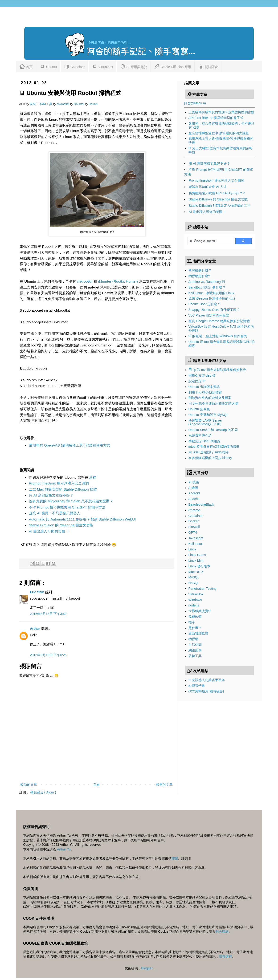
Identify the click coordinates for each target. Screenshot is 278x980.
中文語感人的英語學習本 (207, 680)
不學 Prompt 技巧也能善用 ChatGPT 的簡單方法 (67, 507)
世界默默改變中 (200, 611)
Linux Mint (196, 561)
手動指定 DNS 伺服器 (204, 441)
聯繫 (175, 858)
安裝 (33, 104)
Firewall (194, 527)
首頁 (26, 66)
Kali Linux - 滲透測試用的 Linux (211, 293)
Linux (192, 549)
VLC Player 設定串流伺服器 (209, 315)
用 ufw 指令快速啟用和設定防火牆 (213, 403)
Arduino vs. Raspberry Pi (207, 282)
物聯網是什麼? (199, 276)
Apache (194, 499)
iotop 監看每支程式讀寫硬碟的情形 (214, 447)
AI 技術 (194, 482)
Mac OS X (196, 572)
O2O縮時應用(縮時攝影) (206, 691)
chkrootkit (63, 104)
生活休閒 (195, 645)
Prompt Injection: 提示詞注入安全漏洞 (59, 483)
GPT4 (193, 533)
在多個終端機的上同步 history (210, 458)
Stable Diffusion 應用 (173, 66)
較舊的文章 (164, 785)
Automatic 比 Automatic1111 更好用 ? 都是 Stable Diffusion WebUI (82, 519)
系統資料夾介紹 (200, 435)
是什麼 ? (195, 628)
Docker (194, 521)
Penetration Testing (203, 589)
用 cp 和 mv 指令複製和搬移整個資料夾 (217, 370)
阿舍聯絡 (222, 931)
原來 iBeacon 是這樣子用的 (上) (212, 298)
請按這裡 (225, 956)
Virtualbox (102, 66)
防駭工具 (47, 104)
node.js (194, 605)
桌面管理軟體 (198, 633)
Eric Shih (38, 592)
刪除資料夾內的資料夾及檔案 (210, 398)
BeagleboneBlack (201, 504)
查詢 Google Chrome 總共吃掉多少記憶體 (219, 321)
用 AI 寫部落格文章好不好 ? (51, 495)
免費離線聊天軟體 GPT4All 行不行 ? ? (217, 193)
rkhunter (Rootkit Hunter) (118, 281)
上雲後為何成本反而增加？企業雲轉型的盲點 (221, 112)
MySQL (194, 577)
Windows (195, 600)
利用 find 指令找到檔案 (205, 392)
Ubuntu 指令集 (199, 409)
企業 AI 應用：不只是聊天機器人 (55, 513)
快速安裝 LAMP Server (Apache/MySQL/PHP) (205, 422)
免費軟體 (195, 617)
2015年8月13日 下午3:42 (48, 614)
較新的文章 (29, 785)
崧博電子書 (197, 686)
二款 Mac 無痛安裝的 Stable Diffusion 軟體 (63, 489)
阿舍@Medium (195, 103)
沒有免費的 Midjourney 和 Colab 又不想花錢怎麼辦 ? (71, 501)
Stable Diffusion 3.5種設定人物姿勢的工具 (219, 206)
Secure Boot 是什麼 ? (204, 304)
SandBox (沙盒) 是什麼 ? (207, 287)
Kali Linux (196, 544)
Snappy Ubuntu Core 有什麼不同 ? (214, 310)
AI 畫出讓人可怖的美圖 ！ (49, 531)
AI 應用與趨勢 (133, 66)
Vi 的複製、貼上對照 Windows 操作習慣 (218, 336)
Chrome (194, 510)
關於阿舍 (208, 66)
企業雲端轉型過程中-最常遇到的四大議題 (219, 133)
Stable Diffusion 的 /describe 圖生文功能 (61, 525)
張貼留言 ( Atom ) (43, 792)
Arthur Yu (64, 849)
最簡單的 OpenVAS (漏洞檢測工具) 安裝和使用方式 (70, 445)
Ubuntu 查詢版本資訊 (204, 387)
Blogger (147, 968)
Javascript (196, 538)
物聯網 (193, 639)
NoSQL (194, 583)
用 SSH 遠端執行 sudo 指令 (209, 452)
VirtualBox (196, 594)
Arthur (35, 629)
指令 (192, 622)
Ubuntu (48, 66)
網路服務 (195, 650)
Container (74, 66)
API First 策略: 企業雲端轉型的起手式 (216, 118)
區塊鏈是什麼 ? (200, 270)
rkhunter (79, 104)
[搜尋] (209, 241)
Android (194, 493)
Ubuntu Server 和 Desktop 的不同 (213, 430)
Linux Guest (197, 555)
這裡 (93, 477)
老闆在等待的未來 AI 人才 (208, 187)
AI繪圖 (193, 488)
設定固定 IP (197, 381)
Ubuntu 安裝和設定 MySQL (208, 415)
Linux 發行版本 (199, 566)
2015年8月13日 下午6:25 (48, 655)
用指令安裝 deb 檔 (202, 375)
